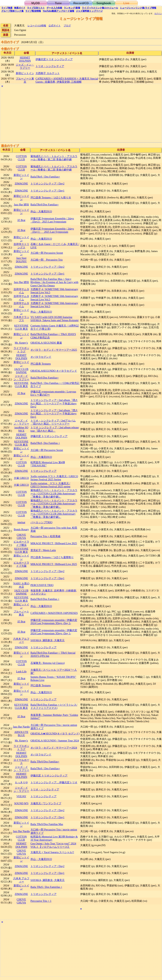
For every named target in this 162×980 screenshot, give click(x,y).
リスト (36, 8)
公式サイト (55, 26)
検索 (7, 8)
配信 (33, 11)
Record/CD (81, 3)
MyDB (36, 3)
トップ (89, 11)
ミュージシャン (138, 8)
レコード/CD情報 (37, 26)
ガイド (20, 8)
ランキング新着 (72, 8)
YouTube (58, 11)
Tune (58, 3)
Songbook (104, 3)
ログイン (158, 14)
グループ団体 (12, 11)
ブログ (67, 26)
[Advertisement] (81, 115)
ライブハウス (100, 8)
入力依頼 (54, 8)
